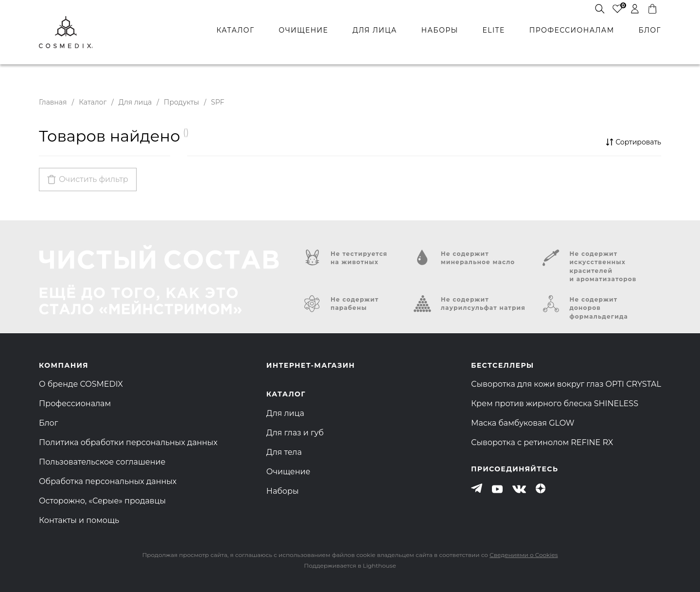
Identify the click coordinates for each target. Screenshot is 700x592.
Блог (48, 423)
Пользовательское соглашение (102, 462)
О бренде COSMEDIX (81, 384)
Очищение (289, 472)
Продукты (182, 102)
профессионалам (572, 30)
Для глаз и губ (295, 433)
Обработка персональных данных (108, 481)
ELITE (493, 30)
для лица (375, 30)
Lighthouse (379, 565)
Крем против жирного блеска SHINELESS (555, 404)
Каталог (93, 102)
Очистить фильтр (94, 179)
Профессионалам (75, 404)
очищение (303, 30)
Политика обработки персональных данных (128, 442)
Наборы (283, 491)
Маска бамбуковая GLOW (523, 423)
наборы (440, 30)
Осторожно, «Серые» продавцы (102, 501)
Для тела (284, 452)
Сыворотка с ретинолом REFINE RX (542, 442)
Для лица (135, 102)
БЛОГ (650, 30)
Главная (53, 102)
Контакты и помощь (79, 520)
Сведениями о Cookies (524, 555)
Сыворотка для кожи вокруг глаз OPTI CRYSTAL (566, 384)
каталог (235, 30)
